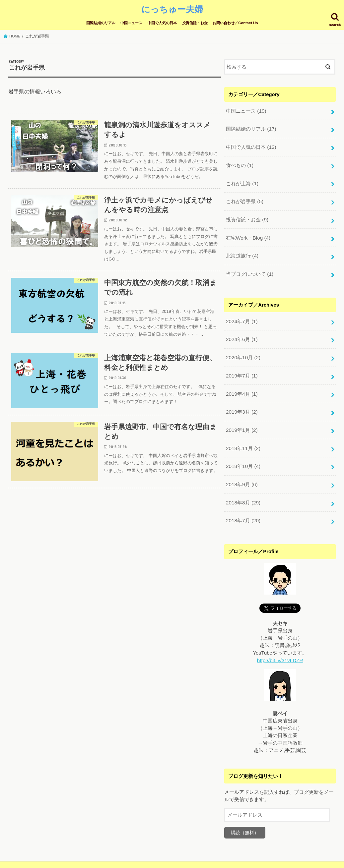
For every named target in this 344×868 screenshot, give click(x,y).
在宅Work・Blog (248, 232)
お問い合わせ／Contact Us (235, 22)
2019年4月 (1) (241, 384)
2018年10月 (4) (243, 454)
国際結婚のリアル (101, 22)
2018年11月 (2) (243, 437)
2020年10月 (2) (243, 349)
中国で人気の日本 (162, 22)
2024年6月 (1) (241, 331)
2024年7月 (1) (241, 314)
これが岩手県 (244, 197)
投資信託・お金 (195, 22)
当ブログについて (249, 267)
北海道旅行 (242, 250)
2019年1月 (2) (241, 419)
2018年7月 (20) (243, 507)
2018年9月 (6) (241, 472)
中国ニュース (131, 22)
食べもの (240, 162)
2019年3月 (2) (241, 402)
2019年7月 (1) (241, 367)
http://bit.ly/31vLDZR (280, 646)
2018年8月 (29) (243, 489)
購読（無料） (245, 818)
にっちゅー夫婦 (172, 8)
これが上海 (242, 180)
